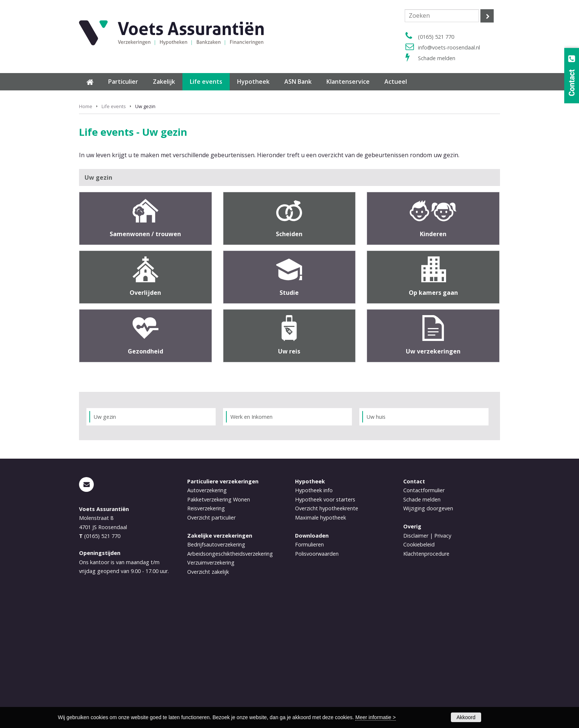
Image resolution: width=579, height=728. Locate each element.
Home (86, 228)
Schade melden (437, 58)
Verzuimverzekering (211, 685)
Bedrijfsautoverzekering (216, 667)
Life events (114, 228)
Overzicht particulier (211, 640)
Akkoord (466, 717)
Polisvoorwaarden (317, 675)
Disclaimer (416, 658)
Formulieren (309, 667)
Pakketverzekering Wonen (219, 622)
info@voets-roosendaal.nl (449, 47)
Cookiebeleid (419, 667)
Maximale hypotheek (321, 640)
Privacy (443, 658)
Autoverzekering (207, 612)
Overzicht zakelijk (208, 694)
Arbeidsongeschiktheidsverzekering (230, 675)
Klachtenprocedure (426, 675)
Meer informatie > (375, 717)
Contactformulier (424, 612)
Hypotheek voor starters (325, 622)
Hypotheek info (314, 612)
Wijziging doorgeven (428, 630)
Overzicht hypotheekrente (327, 630)
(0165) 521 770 (436, 37)
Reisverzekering (206, 630)
